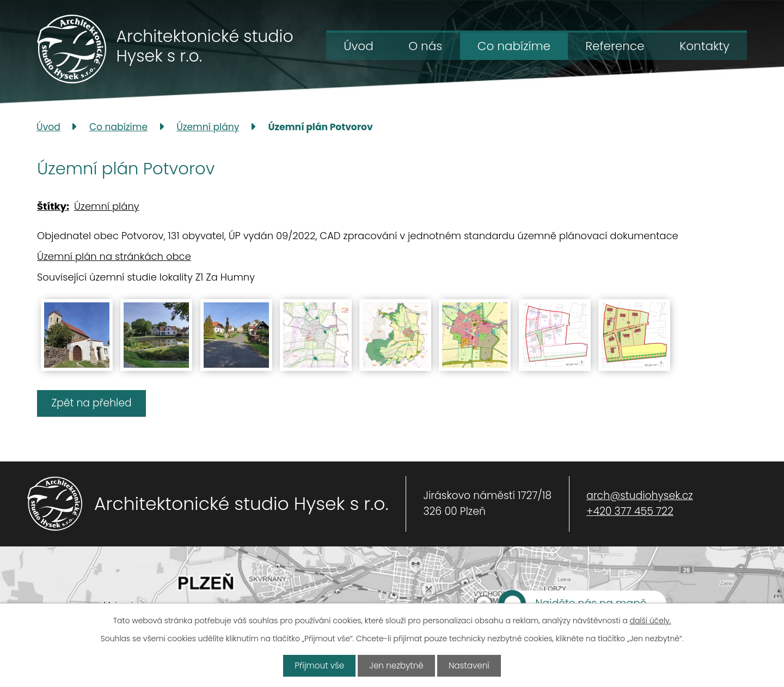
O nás (425, 46)
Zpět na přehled (93, 403)
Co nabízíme (514, 46)
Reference (615, 46)
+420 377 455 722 (630, 511)
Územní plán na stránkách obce (114, 256)
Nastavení (469, 666)
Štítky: (53, 206)
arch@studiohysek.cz (640, 496)
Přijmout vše (319, 666)
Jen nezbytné (396, 666)
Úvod (359, 46)
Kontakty (705, 46)
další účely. (650, 621)
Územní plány (208, 127)
